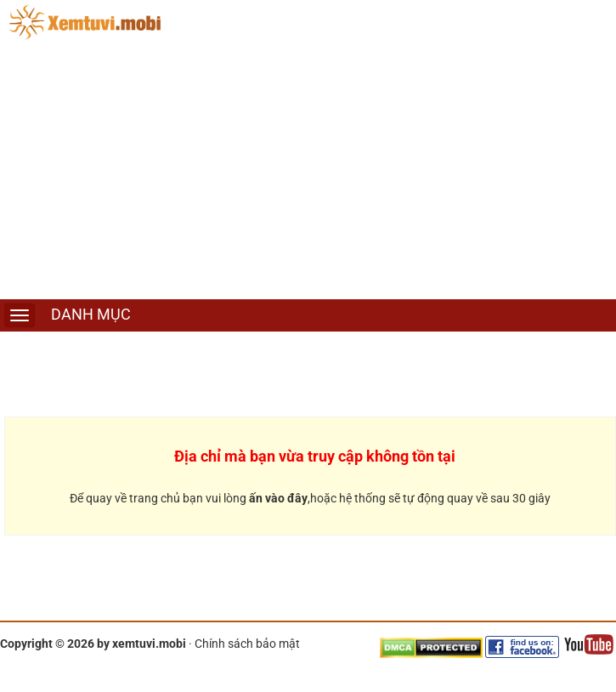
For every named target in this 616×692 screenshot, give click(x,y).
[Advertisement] (308, 172)
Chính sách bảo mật (247, 644)
